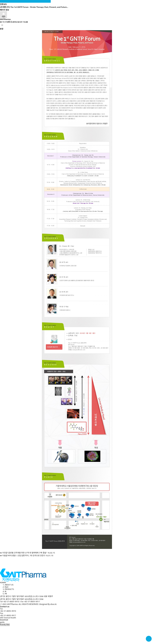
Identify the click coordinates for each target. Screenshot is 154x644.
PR (6, 594)
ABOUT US (9, 585)
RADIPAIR (4, 620)
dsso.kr (53, 604)
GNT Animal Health (8, 618)
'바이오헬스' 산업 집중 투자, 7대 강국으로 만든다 (26, 556)
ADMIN (3, 583)
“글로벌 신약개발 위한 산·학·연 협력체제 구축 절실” (27, 553)
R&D (6, 587)
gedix (2, 622)
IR (5, 591)
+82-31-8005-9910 (11, 602)
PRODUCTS (9, 589)
